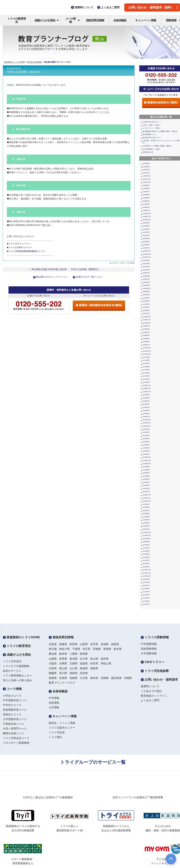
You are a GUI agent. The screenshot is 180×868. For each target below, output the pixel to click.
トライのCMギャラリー (20, 247)
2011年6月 (146, 589)
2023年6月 (146, 195)
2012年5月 (146, 554)
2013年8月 (146, 507)
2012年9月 (146, 542)
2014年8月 (146, 470)
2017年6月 (146, 367)
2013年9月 (146, 504)
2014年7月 (146, 473)
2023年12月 (147, 176)
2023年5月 (146, 198)
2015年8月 (146, 432)
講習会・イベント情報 (62, 723)
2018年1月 (146, 345)
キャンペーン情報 (146, 20)
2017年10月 (147, 354)
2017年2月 (146, 379)
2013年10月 (147, 501)
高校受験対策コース (15, 710)
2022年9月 (146, 223)
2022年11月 (147, 217)
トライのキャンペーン (20, 244)
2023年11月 (147, 179)
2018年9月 (146, 326)
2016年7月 (146, 401)
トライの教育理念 (17, 20)
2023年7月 (146, 192)
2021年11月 (147, 254)
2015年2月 (146, 451)
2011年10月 (147, 576)
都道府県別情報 (95, 20)
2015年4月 (146, 445)
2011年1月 (146, 604)
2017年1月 (146, 382)
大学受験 (54, 707)
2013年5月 (146, 517)
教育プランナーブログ (62, 683)
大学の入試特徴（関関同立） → (87, 269)
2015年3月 (146, 448)
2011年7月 (146, 585)
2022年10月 (147, 220)
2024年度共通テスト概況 (151, 149)
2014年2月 (146, 489)
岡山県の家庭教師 (34, 62)
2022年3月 (146, 242)
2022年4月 (146, 238)
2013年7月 (146, 511)
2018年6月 (146, 335)
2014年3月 (146, 485)
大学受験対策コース (15, 719)
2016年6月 (146, 404)
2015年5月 (146, 442)
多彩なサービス (12, 671)
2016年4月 (146, 407)
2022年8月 (146, 226)
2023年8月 (146, 188)
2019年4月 (146, 304)
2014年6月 (146, 476)
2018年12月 (147, 317)
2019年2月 (146, 310)
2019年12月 (147, 289)
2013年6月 (146, 514)
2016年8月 (146, 398)
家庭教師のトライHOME (14, 62)
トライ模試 (55, 737)
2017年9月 (146, 357)
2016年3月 (146, 410)
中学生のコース (12, 705)
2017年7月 (146, 364)
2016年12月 (147, 385)
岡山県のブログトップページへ (52, 277)
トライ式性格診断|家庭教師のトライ (27, 251)
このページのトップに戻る (123, 263)
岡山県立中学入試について (152, 138)
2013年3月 (146, 523)
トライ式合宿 (57, 732)
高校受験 (54, 703)
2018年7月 (146, 332)
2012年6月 (146, 551)
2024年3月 (146, 167)
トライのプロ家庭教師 (16, 666)
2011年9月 (146, 579)
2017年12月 (147, 348)
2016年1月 (146, 417)
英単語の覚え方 (148, 152)
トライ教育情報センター (17, 676)
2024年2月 (146, 170)
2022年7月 (146, 229)
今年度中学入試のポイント (152, 122)
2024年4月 (146, 163)
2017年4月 (146, 373)
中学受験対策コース (15, 700)
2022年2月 (146, 245)
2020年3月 (146, 282)
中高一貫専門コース (15, 729)
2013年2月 (146, 526)
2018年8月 (146, 329)
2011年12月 (147, 570)
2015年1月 (146, 454)
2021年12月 (147, 251)
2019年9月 (146, 292)
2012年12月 (147, 532)
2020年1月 (146, 285)
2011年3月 (146, 598)
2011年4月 (146, 595)
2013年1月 (146, 529)
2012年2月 (146, 564)
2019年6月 (146, 298)
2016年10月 (147, 392)
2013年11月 (147, 498)
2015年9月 (146, 429)
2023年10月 (147, 182)
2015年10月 (147, 426)
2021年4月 (146, 267)
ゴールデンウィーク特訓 (151, 128)
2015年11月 (147, 423)
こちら (26, 236)
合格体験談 (120, 20)
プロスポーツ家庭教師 (16, 743)
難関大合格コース (13, 733)
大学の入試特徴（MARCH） (25, 72)
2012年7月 (146, 548)
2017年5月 (146, 370)
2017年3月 (146, 376)
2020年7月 (146, 273)
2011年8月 (146, 582)
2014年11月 (147, 460)
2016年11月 (147, 388)
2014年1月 (146, 492)
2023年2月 (146, 207)
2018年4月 (146, 342)
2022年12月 (147, 214)
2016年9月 (146, 395)
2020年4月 (146, 279)
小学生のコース (12, 696)
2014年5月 (146, 479)
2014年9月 (146, 467)
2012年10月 (147, 539)
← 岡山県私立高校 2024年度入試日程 (48, 269)
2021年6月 (146, 264)
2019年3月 (146, 307)
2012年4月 (146, 557)
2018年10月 (147, 323)
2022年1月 (146, 248)
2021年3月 (146, 270)
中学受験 (54, 698)
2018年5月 (146, 339)
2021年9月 (146, 260)
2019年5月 (146, 301)
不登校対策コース (13, 724)
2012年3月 (146, 560)
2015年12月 (147, 420)
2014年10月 (147, 464)
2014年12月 (147, 457)
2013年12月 (147, 495)
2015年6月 (146, 439)
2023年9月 (146, 185)
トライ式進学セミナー (62, 728)
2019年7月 (146, 295)
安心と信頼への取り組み (17, 680)
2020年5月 (146, 276)
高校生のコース (12, 714)
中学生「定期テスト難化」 (152, 125)
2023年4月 (146, 201)
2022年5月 (146, 235)
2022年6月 (146, 232)
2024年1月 (146, 173)
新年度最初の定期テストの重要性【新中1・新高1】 (160, 131)
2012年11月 (147, 535)
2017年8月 (146, 360)
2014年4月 (146, 482)
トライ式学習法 (12, 661)
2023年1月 (146, 210)
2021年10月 (147, 257)
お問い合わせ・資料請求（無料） (153, 7)
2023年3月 (146, 204)
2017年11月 (147, 351)
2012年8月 (146, 545)
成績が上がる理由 (47, 20)
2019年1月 (146, 313)
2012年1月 (146, 567)
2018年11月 (147, 320)
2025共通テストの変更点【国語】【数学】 (157, 146)
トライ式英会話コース (16, 738)
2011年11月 (147, 573)
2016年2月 (146, 414)
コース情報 (72, 20)
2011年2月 (146, 601)
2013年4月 (146, 520)
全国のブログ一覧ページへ (89, 277)
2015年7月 (146, 436)
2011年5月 (146, 592)
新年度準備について (149, 134)
